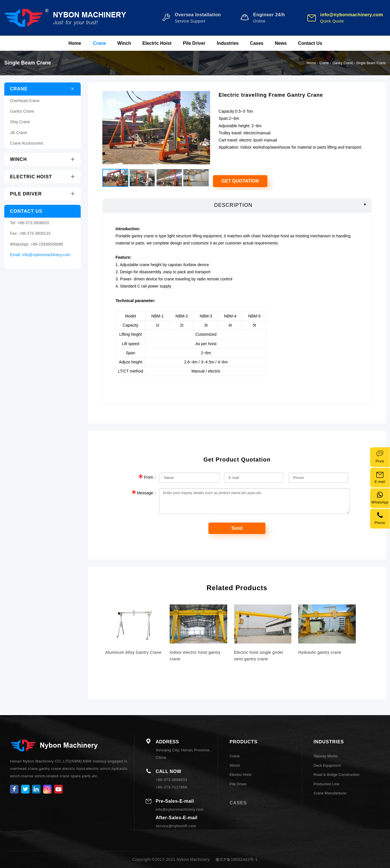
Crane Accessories (27, 143)
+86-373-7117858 (171, 787)
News (281, 43)
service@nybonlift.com (176, 826)
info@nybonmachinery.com (46, 255)
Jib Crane (19, 133)
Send (237, 528)
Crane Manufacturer (330, 793)
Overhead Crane (25, 101)
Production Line (326, 784)
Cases (257, 43)
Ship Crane (20, 122)
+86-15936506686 (47, 244)
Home (75, 43)
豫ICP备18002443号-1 (237, 859)
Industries (228, 43)
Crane (99, 43)
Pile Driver (194, 43)
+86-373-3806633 (33, 223)
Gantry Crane (343, 63)
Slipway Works (326, 756)
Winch (124, 43)
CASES (238, 803)
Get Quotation (240, 181)
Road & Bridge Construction (337, 775)
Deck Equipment (327, 765)
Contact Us (310, 43)
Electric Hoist (157, 43)
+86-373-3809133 (35, 233)
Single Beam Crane (371, 63)
